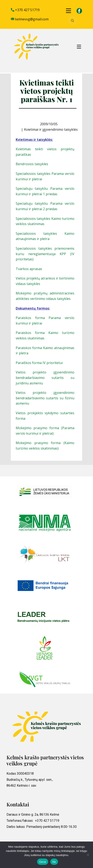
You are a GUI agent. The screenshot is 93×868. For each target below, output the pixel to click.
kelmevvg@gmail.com (30, 19)
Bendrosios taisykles (32, 164)
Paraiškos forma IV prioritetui (39, 363)
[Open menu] (68, 11)
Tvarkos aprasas (29, 269)
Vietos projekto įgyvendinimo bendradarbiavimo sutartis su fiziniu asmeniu (45, 398)
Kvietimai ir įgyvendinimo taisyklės (51, 129)
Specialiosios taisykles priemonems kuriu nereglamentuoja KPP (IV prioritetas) (45, 254)
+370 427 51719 (25, 10)
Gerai (43, 862)
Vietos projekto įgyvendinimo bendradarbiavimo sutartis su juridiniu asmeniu (45, 378)
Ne (54, 862)
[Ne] (88, 855)
